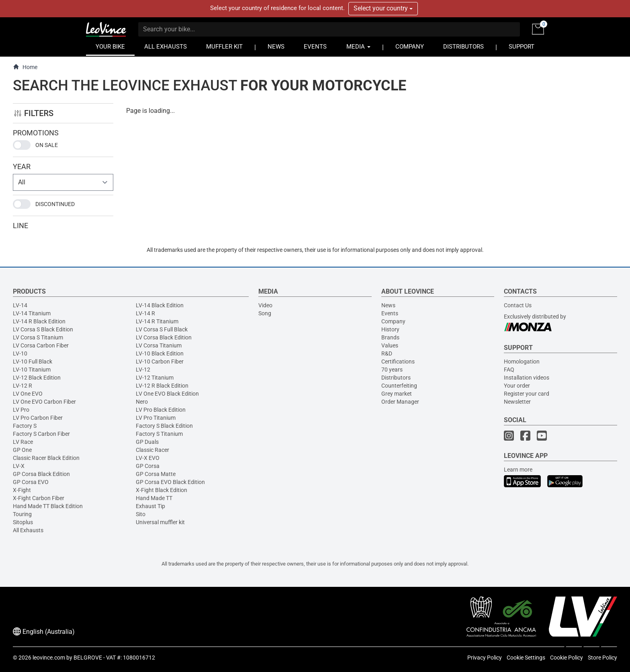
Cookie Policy (567, 658)
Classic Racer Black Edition (46, 458)
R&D (387, 353)
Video (265, 305)
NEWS (276, 47)
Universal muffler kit (160, 522)
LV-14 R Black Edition (39, 321)
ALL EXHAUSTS (166, 47)
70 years (392, 370)
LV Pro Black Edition (161, 410)
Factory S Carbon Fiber (41, 434)
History (390, 329)
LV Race (23, 442)
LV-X (19, 466)
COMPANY (410, 47)
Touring (22, 514)
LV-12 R (22, 386)
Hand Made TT (154, 498)
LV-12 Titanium (155, 378)
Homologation (522, 362)
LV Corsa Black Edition (164, 337)
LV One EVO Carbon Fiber (44, 402)
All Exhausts (28, 530)
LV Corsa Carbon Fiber (41, 345)
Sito (141, 514)
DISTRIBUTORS (463, 47)
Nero (142, 402)
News (388, 305)
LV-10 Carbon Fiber (160, 362)
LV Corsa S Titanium (38, 337)
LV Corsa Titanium (159, 345)
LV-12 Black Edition (37, 378)
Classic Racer (152, 450)
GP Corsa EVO (31, 482)
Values (390, 345)
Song (265, 313)
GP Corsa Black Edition (41, 474)
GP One (22, 450)
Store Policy (602, 658)
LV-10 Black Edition (160, 353)
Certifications (398, 362)
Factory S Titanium (159, 434)
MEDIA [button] (358, 47)
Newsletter (517, 402)
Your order (517, 386)
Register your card (527, 394)
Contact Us (518, 305)
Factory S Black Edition (164, 426)
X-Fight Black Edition (162, 490)
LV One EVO (28, 394)
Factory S (25, 426)
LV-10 (20, 353)
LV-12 (143, 370)
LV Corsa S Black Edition (43, 329)
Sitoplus (23, 522)
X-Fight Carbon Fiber (39, 498)
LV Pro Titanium (156, 418)
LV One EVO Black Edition (167, 394)
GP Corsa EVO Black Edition (170, 482)
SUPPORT (522, 47)
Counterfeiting (399, 386)
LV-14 (20, 305)
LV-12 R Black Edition (162, 386)
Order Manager (400, 402)
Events (390, 313)
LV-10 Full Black (33, 362)
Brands (390, 337)
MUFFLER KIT (224, 47)
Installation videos (527, 378)
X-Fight (22, 490)
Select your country (383, 8)
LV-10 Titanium (32, 370)
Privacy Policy (485, 658)
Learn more (518, 470)
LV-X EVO (148, 458)
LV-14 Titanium (32, 313)
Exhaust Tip (150, 506)
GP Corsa (148, 466)
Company (393, 321)
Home (25, 67)
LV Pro (21, 410)
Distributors (396, 378)
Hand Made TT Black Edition (48, 506)
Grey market (397, 394)
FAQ (509, 370)
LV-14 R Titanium (157, 321)
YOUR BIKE (110, 47)
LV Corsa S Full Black (162, 329)
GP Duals (147, 442)
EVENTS (315, 47)
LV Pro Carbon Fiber (38, 418)
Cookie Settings (526, 658)
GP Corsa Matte (156, 474)
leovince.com (49, 658)
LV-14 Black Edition (160, 305)
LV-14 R (145, 313)
